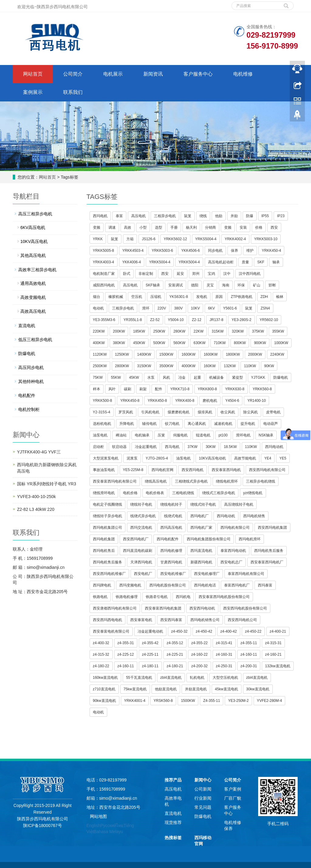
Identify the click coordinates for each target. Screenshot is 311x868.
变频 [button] (97, 227)
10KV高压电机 (34, 241)
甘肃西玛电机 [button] (171, 562)
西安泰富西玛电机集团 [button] (163, 608)
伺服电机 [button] (180, 435)
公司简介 (73, 74)
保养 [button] (234, 251)
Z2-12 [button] (197, 320)
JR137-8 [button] (216, 320)
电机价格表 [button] (155, 493)
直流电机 (27, 326)
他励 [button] (219, 216)
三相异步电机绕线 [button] (261, 481)
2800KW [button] (122, 366)
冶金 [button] (182, 378)
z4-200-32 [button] (200, 666)
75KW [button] (98, 378)
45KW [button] (134, 378)
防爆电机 (27, 354)
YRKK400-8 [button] (185, 401)
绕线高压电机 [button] (156, 481)
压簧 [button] (161, 435)
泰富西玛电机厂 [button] (237, 585)
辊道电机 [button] (203, 435)
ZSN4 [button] (265, 308)
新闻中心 (203, 780)
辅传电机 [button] (149, 424)
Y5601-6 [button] (230, 308)
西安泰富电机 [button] (141, 620)
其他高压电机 (33, 255)
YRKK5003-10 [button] (266, 239)
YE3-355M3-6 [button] (104, 320)
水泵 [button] (151, 378)
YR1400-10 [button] (256, 401)
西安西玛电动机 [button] (202, 608)
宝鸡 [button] (211, 274)
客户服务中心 (198, 74)
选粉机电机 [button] (102, 424)
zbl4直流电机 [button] (171, 678)
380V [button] (179, 308)
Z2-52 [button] (155, 320)
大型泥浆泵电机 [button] (106, 458)
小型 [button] (143, 227)
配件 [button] (159, 389)
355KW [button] (278, 331)
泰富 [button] (119, 216)
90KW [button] (269, 366)
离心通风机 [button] (197, 424)
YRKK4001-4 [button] (135, 701)
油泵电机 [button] (100, 435)
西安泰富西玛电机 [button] (226, 470)
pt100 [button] (223, 435)
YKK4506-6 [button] (191, 251)
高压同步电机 (31, 367)
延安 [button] (180, 274)
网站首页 (33, 74)
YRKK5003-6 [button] (162, 251)
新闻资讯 (153, 74)
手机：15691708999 (106, 789)
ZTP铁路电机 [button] (242, 297)
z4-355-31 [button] (126, 643)
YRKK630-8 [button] (235, 389)
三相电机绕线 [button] (183, 493)
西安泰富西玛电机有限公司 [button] (115, 481)
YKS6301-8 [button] (179, 297)
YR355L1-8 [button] (133, 320)
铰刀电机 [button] (172, 424)
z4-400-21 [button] (278, 631)
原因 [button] (219, 297)
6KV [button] (212, 308)
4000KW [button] (189, 366)
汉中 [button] (227, 274)
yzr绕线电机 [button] (253, 493)
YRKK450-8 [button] (130, 401)
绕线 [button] (203, 216)
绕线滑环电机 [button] (104, 493)
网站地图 (98, 816)
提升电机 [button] (248, 424)
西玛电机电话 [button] (205, 585)
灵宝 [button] (210, 285)
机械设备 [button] (217, 378)
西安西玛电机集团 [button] (272, 528)
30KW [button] (211, 447)
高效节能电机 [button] (245, 458)
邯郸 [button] (272, 285)
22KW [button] (198, 331)
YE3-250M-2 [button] (238, 701)
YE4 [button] (268, 458)
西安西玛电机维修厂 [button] (109, 574)
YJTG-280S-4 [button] (157, 458)
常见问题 (203, 807)
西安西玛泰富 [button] (171, 620)
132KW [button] (230, 366)
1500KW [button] (166, 354)
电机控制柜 (29, 409)
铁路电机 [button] (100, 597)
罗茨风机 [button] (126, 412)
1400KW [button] (144, 354)
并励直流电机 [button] (196, 689)
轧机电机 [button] (197, 678)
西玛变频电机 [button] (130, 585)
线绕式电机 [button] (173, 516)
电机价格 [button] (130, 493)
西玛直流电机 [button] (201, 551)
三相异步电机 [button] (165, 216)
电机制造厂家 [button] (104, 274)
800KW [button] (240, 343)
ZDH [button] (264, 297)
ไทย (120, 825)
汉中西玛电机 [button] (250, 274)
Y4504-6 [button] (232, 401)
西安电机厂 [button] (143, 574)
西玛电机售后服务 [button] (269, 551)
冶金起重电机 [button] (146, 447)
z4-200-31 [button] (249, 666)
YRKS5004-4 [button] (206, 239)
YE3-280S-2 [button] (241, 320)
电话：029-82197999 (107, 780)
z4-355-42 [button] (150, 643)
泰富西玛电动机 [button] (233, 551)
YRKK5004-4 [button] (160, 262)
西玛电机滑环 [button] (250, 539)
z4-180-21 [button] (175, 666)
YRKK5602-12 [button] (175, 239)
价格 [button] (259, 227)
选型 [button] (159, 227)
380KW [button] (119, 343)
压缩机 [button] (156, 297)
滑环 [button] (146, 308)
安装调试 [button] (176, 285)
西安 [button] (274, 227)
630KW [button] (199, 343)
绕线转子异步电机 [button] (108, 516)
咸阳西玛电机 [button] (104, 285)
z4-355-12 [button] (175, 643)
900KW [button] (260, 343)
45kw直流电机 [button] (227, 689)
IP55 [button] (265, 216)
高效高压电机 (33, 311)
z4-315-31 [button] (273, 643)
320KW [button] (238, 331)
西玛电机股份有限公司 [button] (168, 585)
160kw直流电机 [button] (106, 678)
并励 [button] (234, 216)
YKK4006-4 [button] (132, 262)
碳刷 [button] (128, 389)
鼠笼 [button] (188, 216)
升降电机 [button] (127, 424)
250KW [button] (159, 331)
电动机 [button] (98, 308)
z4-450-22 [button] (253, 631)
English (94, 825)
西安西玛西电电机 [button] (108, 620)
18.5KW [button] (230, 447)
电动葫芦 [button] (271, 424)
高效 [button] (128, 227)
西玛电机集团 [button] (104, 539)
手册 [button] (174, 227)
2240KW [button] (277, 354)
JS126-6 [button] (149, 239)
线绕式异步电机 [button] (143, 516)
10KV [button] (195, 308)
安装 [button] (243, 227)
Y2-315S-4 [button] (102, 412)
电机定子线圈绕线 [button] (108, 504)
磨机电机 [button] (210, 401)
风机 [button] (166, 378)
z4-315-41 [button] (224, 643)
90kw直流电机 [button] (104, 701)
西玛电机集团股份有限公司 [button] (209, 539)
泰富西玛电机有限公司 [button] (246, 574)
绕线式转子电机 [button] (203, 504)
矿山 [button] (257, 285)
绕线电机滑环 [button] (227, 481)
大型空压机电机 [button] (225, 678)
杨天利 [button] (191, 227)
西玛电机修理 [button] (171, 551)
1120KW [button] (100, 354)
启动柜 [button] (98, 447)
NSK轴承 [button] (266, 435)
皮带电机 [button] (273, 412)
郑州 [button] (196, 274)
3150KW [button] (144, 366)
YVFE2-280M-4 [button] (270, 701)
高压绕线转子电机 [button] (239, 504)
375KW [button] (258, 331)
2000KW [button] (255, 354)
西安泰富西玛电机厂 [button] (267, 562)
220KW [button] (99, 331)
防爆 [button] (250, 216)
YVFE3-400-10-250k (36, 497)
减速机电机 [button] (223, 424)
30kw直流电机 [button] (258, 689)
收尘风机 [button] (228, 412)
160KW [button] (210, 366)
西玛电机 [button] (100, 216)
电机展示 (113, 74)
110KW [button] (250, 366)
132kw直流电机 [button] (278, 666)
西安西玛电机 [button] (193, 470)
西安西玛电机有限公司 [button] (267, 470)
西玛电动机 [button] (274, 447)
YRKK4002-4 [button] (235, 239)
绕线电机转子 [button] (171, 504)
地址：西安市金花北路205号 (113, 807)
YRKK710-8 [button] (180, 389)
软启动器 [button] (119, 447)
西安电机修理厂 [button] (207, 574)
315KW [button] (218, 331)
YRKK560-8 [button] (262, 389)
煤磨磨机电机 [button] (179, 412)
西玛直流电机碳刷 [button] (138, 551)
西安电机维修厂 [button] (173, 574)
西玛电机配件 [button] (168, 539)
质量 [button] (245, 262)
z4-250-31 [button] (224, 666)
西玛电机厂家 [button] (201, 528)
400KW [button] (99, 343)
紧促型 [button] (238, 378)
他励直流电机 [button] (166, 689)
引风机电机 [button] (150, 412)
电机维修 (243, 74)
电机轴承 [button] (142, 435)
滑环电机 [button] (243, 435)
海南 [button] (226, 285)
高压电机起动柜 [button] (221, 262)
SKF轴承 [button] (153, 285)
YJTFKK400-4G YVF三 (39, 452)
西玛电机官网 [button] (162, 470)
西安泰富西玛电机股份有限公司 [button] (224, 597)
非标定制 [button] (146, 274)
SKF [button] (261, 262)
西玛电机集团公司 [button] (108, 528)
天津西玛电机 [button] (141, 562)
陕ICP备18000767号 (43, 825)
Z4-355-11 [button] (212, 701)
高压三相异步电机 (35, 214)
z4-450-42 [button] (204, 631)
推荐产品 (173, 780)
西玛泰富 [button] (265, 585)
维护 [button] (250, 251)
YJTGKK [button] (258, 378)
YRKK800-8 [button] (207, 389)
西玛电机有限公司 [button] (235, 528)
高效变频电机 (33, 297)
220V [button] (162, 308)
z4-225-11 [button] (150, 654)
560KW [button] (179, 343)
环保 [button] (241, 285)
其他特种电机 (31, 381)
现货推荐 (173, 822)
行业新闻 (203, 798)
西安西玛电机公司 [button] (242, 620)
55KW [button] (116, 378)
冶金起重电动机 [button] (150, 631)
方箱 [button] (130, 239)
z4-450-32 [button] (179, 631)
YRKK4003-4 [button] (104, 262)
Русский (108, 825)
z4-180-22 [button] (101, 666)
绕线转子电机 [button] (141, 504)
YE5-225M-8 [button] (133, 470)
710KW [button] (220, 343)
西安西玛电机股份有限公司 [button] (245, 608)
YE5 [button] (283, 458)
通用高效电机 (33, 283)
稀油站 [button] (121, 435)
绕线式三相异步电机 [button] (219, 493)
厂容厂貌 (233, 798)
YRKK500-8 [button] (103, 401)
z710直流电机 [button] (104, 689)
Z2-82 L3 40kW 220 (36, 509)
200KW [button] (119, 331)
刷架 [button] (143, 389)
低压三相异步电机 (35, 340)
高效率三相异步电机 (37, 270)
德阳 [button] (195, 285)
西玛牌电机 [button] (102, 585)
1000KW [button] (281, 343)
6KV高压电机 (33, 227)
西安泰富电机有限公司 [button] (111, 631)
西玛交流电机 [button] (141, 528)
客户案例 (233, 789)
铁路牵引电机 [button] (157, 597)
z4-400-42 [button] (229, 631)
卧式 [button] (127, 274)
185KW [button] (139, 331)
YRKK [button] (98, 239)
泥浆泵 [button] (132, 458)
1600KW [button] (189, 354)
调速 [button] (112, 227)
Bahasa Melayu (109, 832)
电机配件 (27, 395)
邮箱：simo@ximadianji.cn (112, 798)
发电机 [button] (202, 297)
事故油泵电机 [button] (104, 470)
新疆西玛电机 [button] (201, 562)
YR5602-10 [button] (269, 320)
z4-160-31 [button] (224, 654)
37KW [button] (193, 447)
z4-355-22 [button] (200, 643)
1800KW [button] (233, 354)
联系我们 (73, 92)
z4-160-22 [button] (200, 654)
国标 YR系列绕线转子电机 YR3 (46, 484)
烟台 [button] (97, 297)
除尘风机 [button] (251, 412)
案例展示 (33, 92)
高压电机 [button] (138, 216)
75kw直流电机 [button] (135, 689)
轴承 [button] (276, 262)
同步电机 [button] (215, 251)
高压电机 (173, 789)
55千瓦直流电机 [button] (139, 678)
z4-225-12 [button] (126, 654)
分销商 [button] (210, 227)
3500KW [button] (166, 366)
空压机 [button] (137, 297)
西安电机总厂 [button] (231, 562)
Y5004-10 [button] (176, 320)
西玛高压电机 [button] (171, 528)
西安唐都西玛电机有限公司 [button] (115, 608)
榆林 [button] (280, 297)
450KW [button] (139, 343)
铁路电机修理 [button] (127, 597)
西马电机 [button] (172, 447)
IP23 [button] (281, 216)
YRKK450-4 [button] (271, 251)
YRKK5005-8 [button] (104, 251)
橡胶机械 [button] (116, 297)
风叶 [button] (112, 389)
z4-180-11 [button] (150, 666)
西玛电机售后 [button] (104, 551)
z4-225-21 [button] (175, 654)
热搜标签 (173, 838)
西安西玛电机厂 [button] (136, 539)
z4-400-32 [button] (101, 643)
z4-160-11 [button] (249, 654)
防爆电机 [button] (281, 378)
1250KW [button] (122, 354)
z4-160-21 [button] (273, 654)
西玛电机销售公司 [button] (205, 620)
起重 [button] (197, 378)
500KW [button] (159, 343)
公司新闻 (203, 789)
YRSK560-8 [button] (163, 701)
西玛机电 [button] (183, 597)
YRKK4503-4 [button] (133, 251)
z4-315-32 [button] (101, 654)
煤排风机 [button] (205, 412)
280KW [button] (179, 331)
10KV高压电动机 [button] (212, 458)
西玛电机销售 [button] (254, 516)
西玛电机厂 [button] (200, 516)
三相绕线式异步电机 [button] (191, 481)
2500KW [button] (100, 366)
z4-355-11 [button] (249, 643)
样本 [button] (97, 389)
